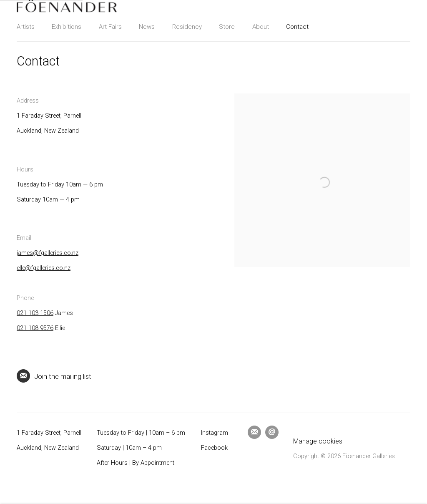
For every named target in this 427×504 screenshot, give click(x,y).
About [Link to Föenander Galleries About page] (261, 27)
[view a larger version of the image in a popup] (322, 101)
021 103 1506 (35, 313)
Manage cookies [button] (318, 441)
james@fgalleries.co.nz (48, 253)
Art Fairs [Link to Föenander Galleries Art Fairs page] (110, 27)
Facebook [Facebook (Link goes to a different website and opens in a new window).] (214, 448)
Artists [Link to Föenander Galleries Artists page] (26, 27)
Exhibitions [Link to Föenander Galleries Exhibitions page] (67, 27)
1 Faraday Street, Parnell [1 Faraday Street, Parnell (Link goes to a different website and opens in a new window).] (49, 433)
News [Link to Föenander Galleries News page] (147, 27)
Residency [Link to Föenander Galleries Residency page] (187, 27)
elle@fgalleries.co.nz (44, 268)
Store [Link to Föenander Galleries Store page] (227, 27)
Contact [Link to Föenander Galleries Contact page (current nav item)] (297, 27)
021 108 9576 (35, 328)
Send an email (272, 432)
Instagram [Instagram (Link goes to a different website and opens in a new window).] (215, 433)
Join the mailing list (54, 376)
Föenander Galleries (67, 6)
